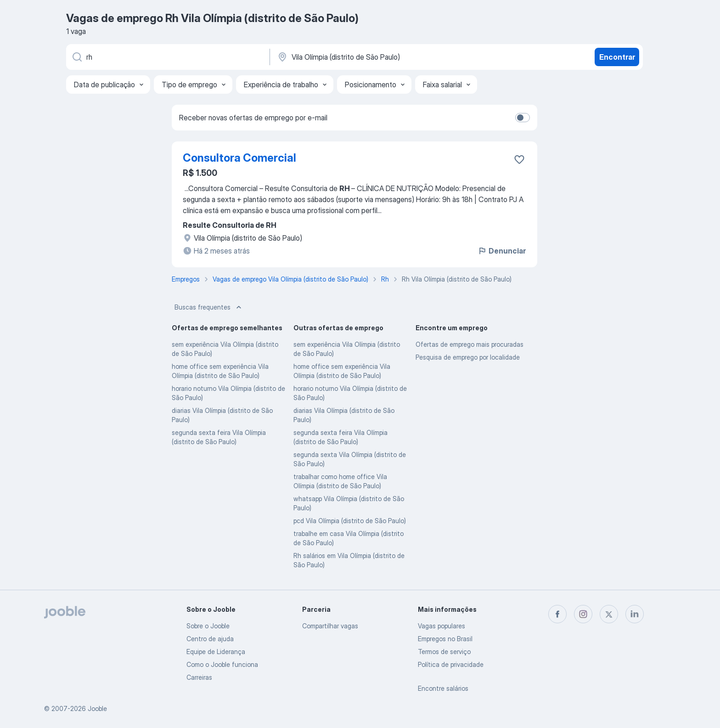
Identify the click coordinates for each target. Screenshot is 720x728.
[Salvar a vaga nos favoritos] (519, 159)
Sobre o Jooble (208, 626)
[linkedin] (635, 614)
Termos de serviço (444, 652)
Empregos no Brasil (445, 639)
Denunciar (502, 251)
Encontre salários (443, 688)
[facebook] (557, 614)
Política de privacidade (451, 664)
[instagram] (583, 614)
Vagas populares (442, 626)
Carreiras (199, 677)
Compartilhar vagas (330, 626)
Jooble (97, 708)
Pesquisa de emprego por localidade (468, 357)
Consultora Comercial (239, 158)
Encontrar (617, 57)
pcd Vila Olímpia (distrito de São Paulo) (350, 521)
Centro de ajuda (210, 639)
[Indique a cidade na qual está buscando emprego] (372, 57)
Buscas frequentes (209, 307)
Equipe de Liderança (216, 652)
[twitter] (609, 614)
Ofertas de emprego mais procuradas (470, 344)
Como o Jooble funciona (222, 664)
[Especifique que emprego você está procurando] (167, 57)
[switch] (523, 118)
